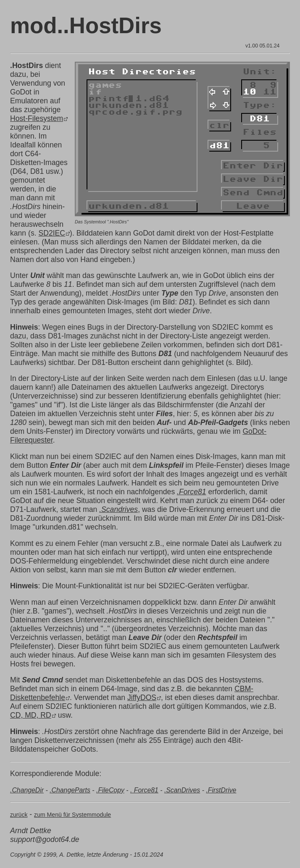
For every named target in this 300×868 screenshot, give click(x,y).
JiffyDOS (142, 698)
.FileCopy (110, 790)
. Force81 (144, 790)
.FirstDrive (221, 790)
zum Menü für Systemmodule (72, 815)
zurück (19, 815)
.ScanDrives (182, 790)
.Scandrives (118, 509)
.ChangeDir (27, 790)
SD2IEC (52, 233)
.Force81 (191, 492)
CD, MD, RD (31, 715)
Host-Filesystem (37, 118)
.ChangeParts (70, 790)
